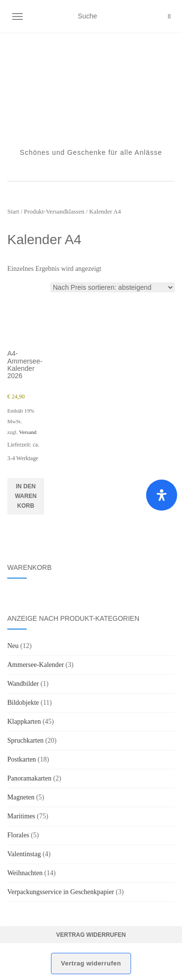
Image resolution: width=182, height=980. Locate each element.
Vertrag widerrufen (91, 935)
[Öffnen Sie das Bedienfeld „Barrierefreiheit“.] (162, 495)
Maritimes (21, 816)
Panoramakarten (29, 778)
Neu (13, 646)
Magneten (21, 797)
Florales (18, 835)
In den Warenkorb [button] (26, 496)
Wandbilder (23, 684)
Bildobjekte (23, 703)
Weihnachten (25, 873)
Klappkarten (24, 722)
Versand (28, 432)
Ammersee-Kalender (36, 665)
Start (13, 212)
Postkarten (22, 759)
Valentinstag (24, 854)
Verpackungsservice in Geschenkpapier (61, 892)
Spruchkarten (25, 740)
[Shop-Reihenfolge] (113, 287)
